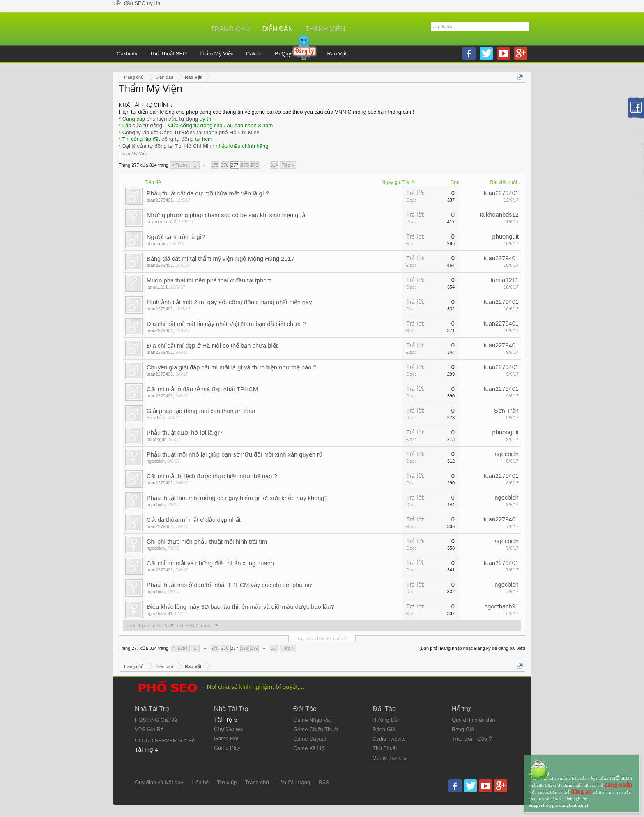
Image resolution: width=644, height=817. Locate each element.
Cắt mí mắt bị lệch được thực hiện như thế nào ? (212, 476)
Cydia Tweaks (389, 739)
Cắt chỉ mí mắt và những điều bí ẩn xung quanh (210, 563)
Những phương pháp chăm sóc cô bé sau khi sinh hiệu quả (226, 215)
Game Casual (309, 739)
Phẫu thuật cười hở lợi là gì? (185, 433)
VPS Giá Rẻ (149, 729)
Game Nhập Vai (312, 720)
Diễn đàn (278, 29)
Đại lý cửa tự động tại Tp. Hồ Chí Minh (168, 146)
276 (225, 165)
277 (235, 165)
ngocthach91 (160, 613)
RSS (324, 782)
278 (244, 165)
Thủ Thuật (385, 748)
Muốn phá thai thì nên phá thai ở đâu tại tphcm (209, 280)
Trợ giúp (227, 782)
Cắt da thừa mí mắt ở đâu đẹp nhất (194, 520)
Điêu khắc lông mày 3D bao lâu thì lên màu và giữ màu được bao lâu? (240, 607)
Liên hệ (200, 782)
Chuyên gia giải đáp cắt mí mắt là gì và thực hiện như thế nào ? (232, 367)
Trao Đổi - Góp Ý (472, 739)
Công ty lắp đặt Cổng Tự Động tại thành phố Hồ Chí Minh (191, 132)
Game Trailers (389, 758)
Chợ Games (228, 729)
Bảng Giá (463, 729)
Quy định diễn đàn (473, 720)
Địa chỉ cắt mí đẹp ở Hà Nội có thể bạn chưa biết (212, 346)
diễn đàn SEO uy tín (136, 3)
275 (215, 165)
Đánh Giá (384, 729)
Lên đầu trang (294, 782)
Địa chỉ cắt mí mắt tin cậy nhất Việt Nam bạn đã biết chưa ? (226, 324)
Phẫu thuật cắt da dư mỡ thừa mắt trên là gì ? (208, 193)
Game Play (227, 748)
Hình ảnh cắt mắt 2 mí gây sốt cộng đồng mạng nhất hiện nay (229, 302)
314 (274, 165)
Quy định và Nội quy (159, 782)
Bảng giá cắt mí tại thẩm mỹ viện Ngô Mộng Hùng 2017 (221, 259)
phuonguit (156, 243)
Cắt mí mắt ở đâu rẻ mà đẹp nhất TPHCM (202, 389)
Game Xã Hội (309, 748)
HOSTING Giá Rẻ (156, 720)
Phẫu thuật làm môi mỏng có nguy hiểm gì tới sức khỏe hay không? (237, 498)
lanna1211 (157, 287)
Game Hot (226, 738)
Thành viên (325, 29)
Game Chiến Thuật (316, 729)
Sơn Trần (156, 418)
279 (254, 165)
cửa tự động (147, 125)
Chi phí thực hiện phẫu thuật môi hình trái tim (207, 542)
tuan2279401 (160, 200)
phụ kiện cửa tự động (172, 119)
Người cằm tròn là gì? (176, 237)
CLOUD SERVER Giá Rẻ (165, 740)
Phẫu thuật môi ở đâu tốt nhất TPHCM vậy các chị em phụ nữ (229, 585)
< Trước (180, 165)
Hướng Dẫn (386, 720)
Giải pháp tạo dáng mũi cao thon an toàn (201, 411)
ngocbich (156, 461)
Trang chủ (230, 29)
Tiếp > (288, 165)
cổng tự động (178, 139)
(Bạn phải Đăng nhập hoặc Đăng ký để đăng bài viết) (472, 648)
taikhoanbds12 (161, 222)
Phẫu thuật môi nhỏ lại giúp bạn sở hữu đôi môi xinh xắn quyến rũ (235, 454)
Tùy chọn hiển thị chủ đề (322, 638)
